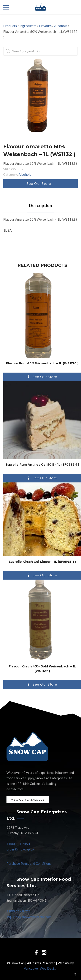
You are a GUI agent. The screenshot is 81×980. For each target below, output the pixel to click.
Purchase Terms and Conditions (29, 863)
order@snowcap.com (21, 849)
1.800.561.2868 (18, 844)
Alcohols (61, 26)
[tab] (41, 205)
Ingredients (28, 26)
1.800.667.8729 (18, 911)
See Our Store (39, 184)
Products (10, 26)
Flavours (45, 26)
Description (41, 205)
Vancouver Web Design (41, 968)
